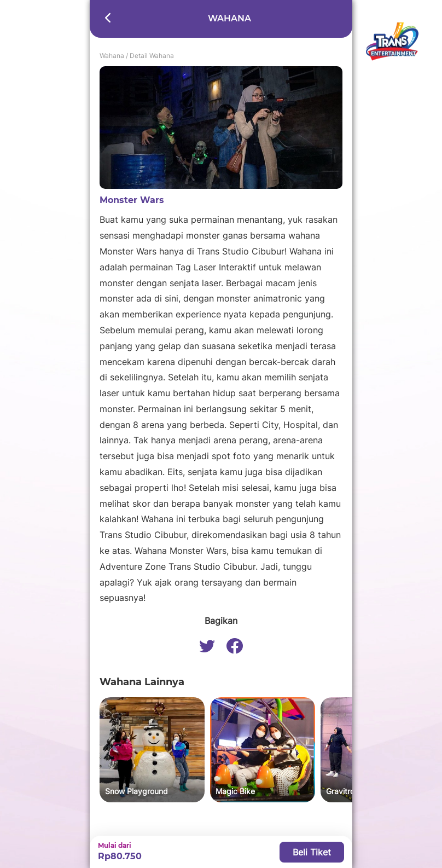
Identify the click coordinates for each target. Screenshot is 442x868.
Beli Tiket (312, 852)
